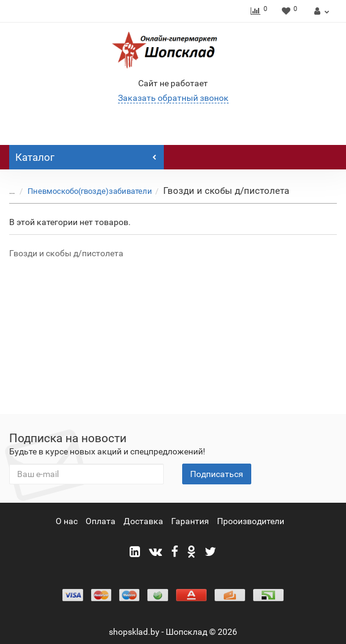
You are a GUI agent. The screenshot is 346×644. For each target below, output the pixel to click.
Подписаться (217, 474)
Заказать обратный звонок (173, 98)
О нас (67, 521)
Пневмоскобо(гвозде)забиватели (90, 191)
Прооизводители (251, 521)
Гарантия (190, 521)
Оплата (101, 521)
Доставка (143, 521)
